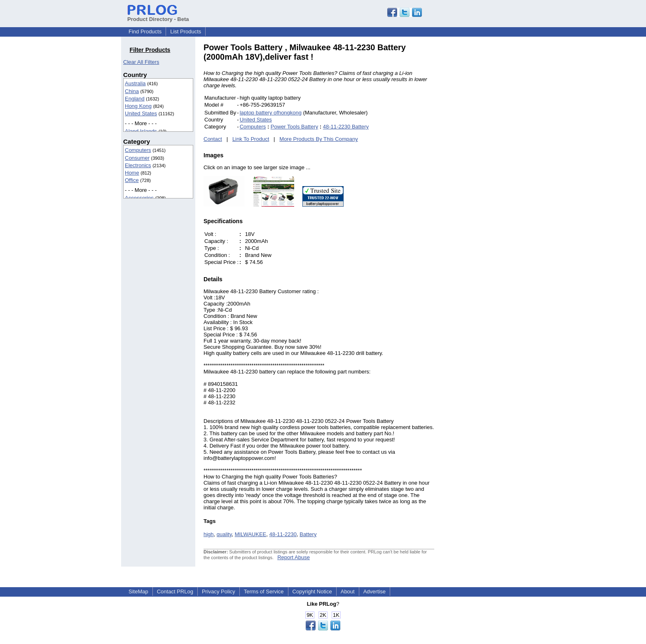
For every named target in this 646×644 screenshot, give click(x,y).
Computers (138, 150)
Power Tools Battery (294, 127)
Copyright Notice (312, 591)
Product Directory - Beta (158, 16)
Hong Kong (138, 106)
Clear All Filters (141, 62)
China (132, 91)
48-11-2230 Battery (346, 127)
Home (132, 173)
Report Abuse (294, 557)
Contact (213, 139)
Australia (135, 83)
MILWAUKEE (251, 534)
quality (224, 534)
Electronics (138, 165)
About (348, 591)
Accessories (139, 198)
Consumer (137, 158)
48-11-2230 (283, 534)
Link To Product (251, 139)
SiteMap (138, 591)
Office (132, 180)
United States (141, 113)
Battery (308, 534)
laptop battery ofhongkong (271, 113)
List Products (186, 31)
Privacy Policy (219, 591)
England (135, 99)
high (209, 534)
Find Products (145, 31)
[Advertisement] (490, 166)
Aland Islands (141, 131)
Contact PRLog (175, 591)
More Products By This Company (319, 139)
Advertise (374, 591)
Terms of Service (264, 591)
